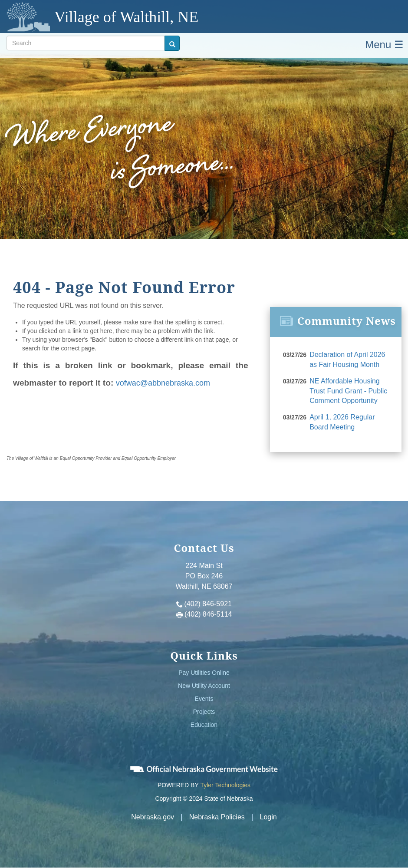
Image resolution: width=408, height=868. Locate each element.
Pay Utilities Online (204, 673)
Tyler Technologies (225, 785)
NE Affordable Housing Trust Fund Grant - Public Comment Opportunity (348, 391)
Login (268, 817)
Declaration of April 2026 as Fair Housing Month (347, 360)
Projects (204, 712)
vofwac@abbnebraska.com (163, 383)
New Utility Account (204, 686)
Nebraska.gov (153, 817)
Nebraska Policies (217, 817)
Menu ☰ (384, 45)
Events (204, 699)
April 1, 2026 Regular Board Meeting (342, 422)
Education (204, 725)
